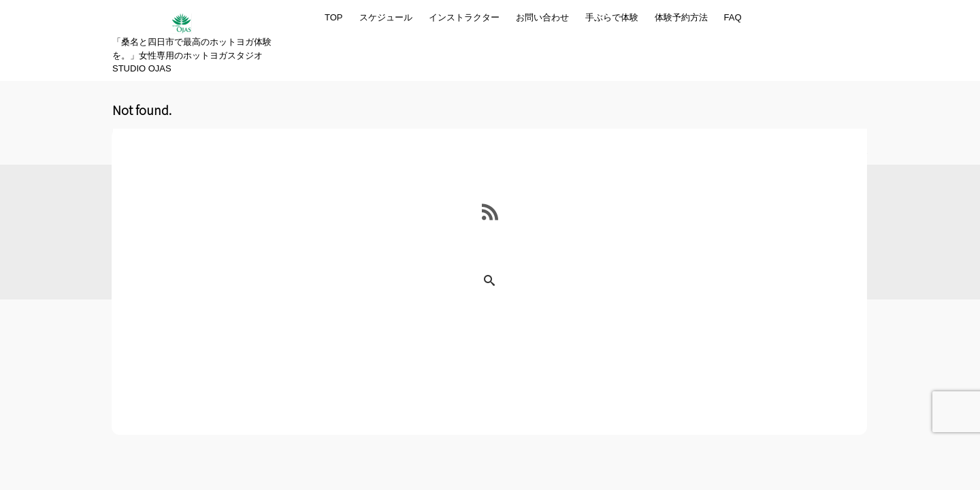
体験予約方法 (681, 17)
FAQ (733, 17)
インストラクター (464, 17)
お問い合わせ (542, 17)
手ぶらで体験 (612, 17)
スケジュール (386, 17)
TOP (334, 17)
